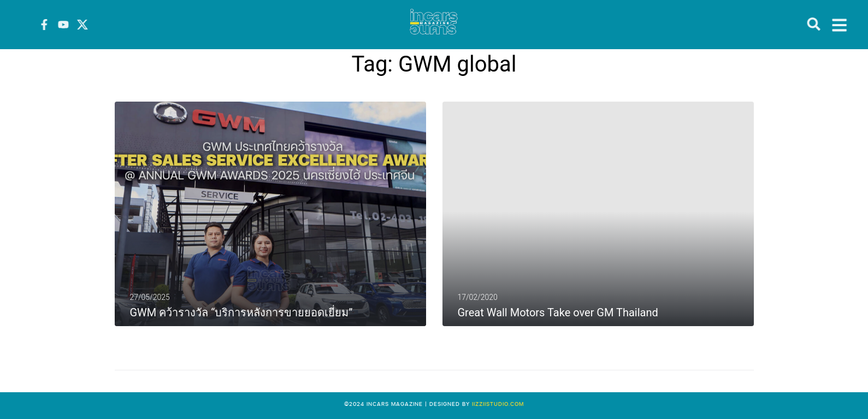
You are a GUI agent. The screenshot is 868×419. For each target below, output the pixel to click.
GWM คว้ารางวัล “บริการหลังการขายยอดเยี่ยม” (241, 312)
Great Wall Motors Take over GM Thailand (558, 312)
